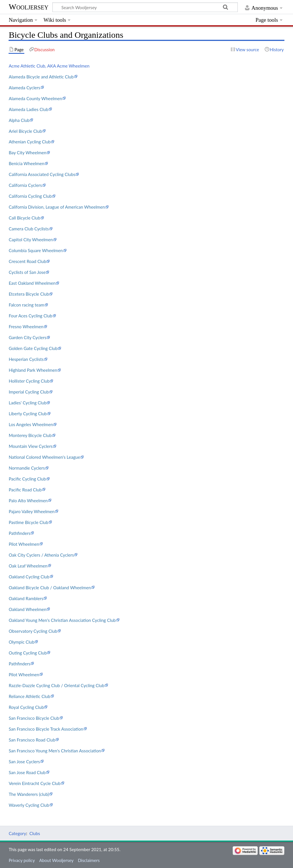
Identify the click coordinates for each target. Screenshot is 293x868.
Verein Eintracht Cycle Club (34, 783)
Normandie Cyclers (27, 468)
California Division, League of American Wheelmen (57, 207)
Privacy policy (22, 860)
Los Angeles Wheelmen (31, 424)
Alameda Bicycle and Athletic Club (41, 77)
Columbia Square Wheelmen (36, 250)
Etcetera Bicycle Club (29, 294)
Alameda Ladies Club (28, 109)
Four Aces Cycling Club (30, 316)
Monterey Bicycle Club (30, 435)
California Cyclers (25, 185)
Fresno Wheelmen (26, 327)
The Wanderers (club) (29, 794)
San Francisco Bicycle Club (34, 718)
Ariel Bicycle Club (25, 131)
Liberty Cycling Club (28, 414)
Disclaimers (89, 860)
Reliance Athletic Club (29, 696)
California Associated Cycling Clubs (42, 174)
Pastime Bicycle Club (28, 522)
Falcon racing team (26, 305)
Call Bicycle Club (24, 218)
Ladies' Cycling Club (27, 403)
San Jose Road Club (27, 772)
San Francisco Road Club (32, 740)
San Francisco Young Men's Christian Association (55, 751)
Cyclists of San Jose (27, 272)
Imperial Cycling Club (29, 392)
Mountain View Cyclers (31, 446)
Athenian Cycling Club (30, 142)
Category (17, 833)
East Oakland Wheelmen (32, 283)
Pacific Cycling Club (27, 479)
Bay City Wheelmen (27, 153)
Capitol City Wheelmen (31, 240)
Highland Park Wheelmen (33, 370)
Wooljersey (28, 7)
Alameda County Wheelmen (35, 98)
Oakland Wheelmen (27, 609)
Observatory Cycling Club (33, 631)
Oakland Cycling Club (29, 577)
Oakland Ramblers (26, 598)
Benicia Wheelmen (26, 163)
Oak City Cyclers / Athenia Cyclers (41, 555)
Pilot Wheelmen (24, 544)
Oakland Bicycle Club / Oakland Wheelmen (50, 588)
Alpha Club (19, 120)
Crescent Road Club (27, 261)
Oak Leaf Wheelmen (28, 566)
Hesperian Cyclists (26, 359)
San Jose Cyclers (24, 762)
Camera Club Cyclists (29, 229)
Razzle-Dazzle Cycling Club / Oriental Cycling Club (57, 685)
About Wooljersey (56, 860)
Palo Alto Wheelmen (28, 501)
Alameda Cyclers (24, 88)
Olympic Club (21, 642)
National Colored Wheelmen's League (44, 457)
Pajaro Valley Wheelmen (31, 511)
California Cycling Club (30, 196)
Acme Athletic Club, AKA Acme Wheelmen (49, 66)
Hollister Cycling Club (29, 381)
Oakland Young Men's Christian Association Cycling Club (62, 620)
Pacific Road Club (25, 490)
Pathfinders (19, 533)
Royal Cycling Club (26, 707)
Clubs (35, 833)
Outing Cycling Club (28, 653)
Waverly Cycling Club (29, 805)
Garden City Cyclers (27, 337)
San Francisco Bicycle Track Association (46, 729)
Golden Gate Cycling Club (33, 348)
